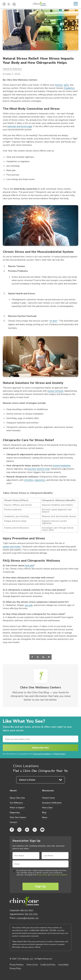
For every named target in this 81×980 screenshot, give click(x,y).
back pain (29, 566)
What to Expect (17, 808)
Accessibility (63, 965)
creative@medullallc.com (27, 918)
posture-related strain (39, 469)
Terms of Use (32, 965)
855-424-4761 (31, 914)
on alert (53, 321)
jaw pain (29, 605)
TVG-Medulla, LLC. (25, 959)
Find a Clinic (47, 808)
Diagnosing (15, 812)
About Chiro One (17, 798)
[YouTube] (42, 830)
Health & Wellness (12, 69)
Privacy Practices (17, 965)
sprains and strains (12, 547)
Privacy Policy (60, 754)
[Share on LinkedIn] (43, 657)
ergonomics (40, 480)
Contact (13, 822)
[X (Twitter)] (35, 830)
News (45, 817)
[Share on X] (38, 657)
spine (66, 85)
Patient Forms (49, 798)
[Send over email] (49, 657)
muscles (59, 85)
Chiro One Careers (18, 817)
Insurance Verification (52, 803)
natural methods (55, 391)
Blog (44, 812)
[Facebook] (12, 830)
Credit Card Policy (48, 965)
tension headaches (62, 466)
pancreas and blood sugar (20, 126)
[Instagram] (19, 830)
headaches (69, 88)
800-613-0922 (27, 910)
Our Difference (16, 803)
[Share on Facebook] (32, 657)
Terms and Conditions (42, 754)
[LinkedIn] (27, 830)
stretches (29, 480)
